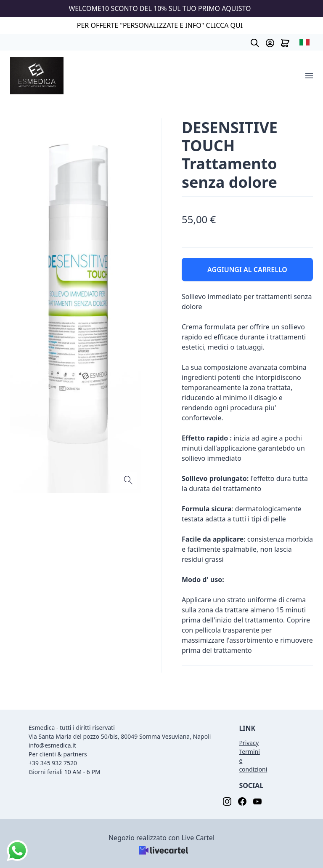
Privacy (249, 743)
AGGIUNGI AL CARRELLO (247, 270)
